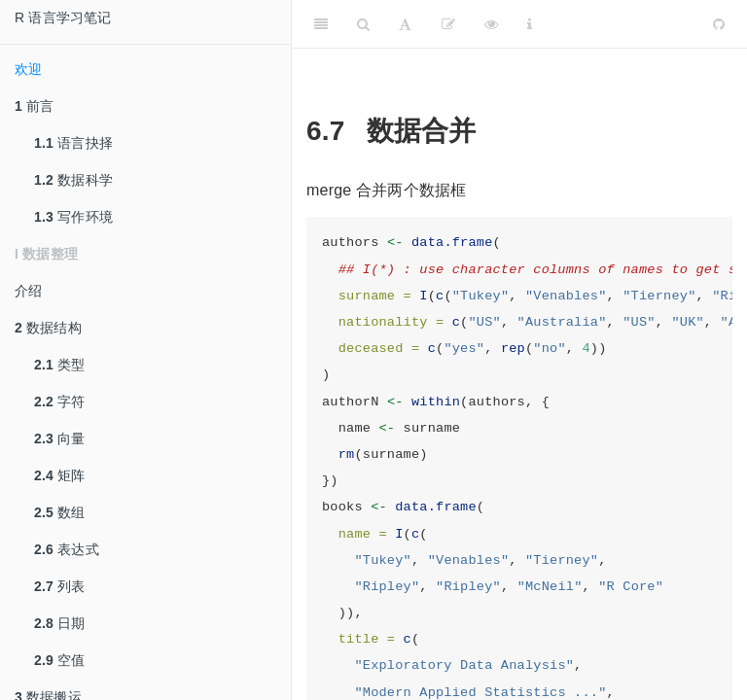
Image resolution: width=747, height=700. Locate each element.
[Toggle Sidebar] (321, 24)
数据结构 (48, 328)
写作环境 (73, 217)
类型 (60, 365)
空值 (60, 660)
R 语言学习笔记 (63, 17)
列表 (60, 586)
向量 (60, 438)
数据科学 (73, 180)
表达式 (67, 549)
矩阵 (60, 475)
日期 (60, 623)
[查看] (491, 24)
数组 (60, 512)
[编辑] (448, 24)
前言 (35, 106)
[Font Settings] (405, 24)
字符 (60, 402)
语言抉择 (73, 143)
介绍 (28, 291)
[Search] (363, 24)
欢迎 (28, 69)
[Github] (719, 24)
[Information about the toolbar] (530, 24)
